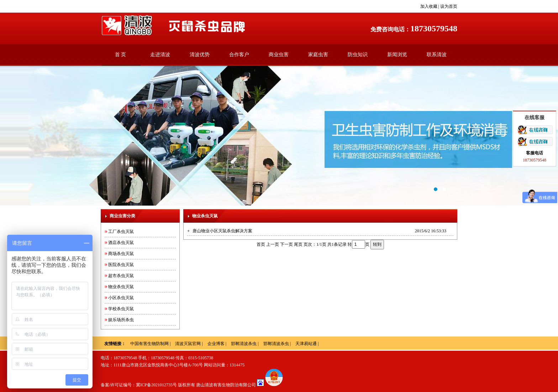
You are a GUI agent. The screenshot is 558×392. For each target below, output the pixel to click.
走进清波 (160, 55)
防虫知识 (358, 55)
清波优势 (200, 55)
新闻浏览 (397, 55)
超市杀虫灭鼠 (121, 276)
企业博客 (216, 344)
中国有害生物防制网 (149, 344)
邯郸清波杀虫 (244, 344)
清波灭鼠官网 (188, 344)
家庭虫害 (318, 55)
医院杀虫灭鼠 (121, 265)
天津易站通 (306, 344)
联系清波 (437, 55)
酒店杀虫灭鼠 (121, 243)
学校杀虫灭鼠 (121, 309)
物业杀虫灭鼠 (121, 287)
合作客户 (239, 55)
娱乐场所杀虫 (121, 320)
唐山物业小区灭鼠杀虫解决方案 (222, 231)
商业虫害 (279, 55)
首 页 (121, 55)
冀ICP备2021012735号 (156, 385)
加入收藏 (429, 6)
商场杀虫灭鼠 (121, 254)
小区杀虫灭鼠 (121, 298)
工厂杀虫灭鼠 (121, 232)
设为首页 (449, 6)
